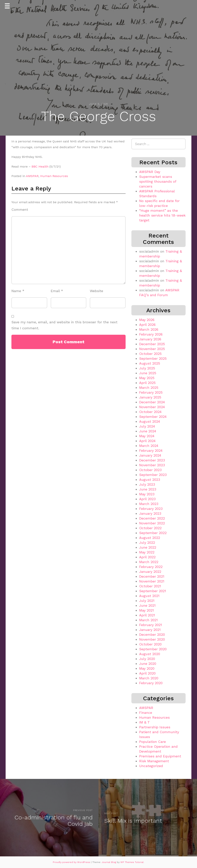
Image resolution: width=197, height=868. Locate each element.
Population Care (152, 742)
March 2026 (149, 329)
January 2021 (150, 630)
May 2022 (147, 552)
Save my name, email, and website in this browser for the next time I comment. (64, 325)
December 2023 (152, 460)
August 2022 (150, 538)
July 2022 (147, 542)
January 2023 (150, 513)
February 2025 (151, 392)
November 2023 (152, 465)
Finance (146, 713)
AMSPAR (32, 176)
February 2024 (151, 450)
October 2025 (150, 354)
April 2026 (147, 325)
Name (18, 291)
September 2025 (153, 358)
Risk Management (154, 761)
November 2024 (152, 407)
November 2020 (152, 639)
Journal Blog (109, 862)
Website (96, 291)
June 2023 (148, 489)
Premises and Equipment (160, 756)
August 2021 (149, 596)
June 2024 (148, 431)
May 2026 (147, 320)
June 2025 (148, 373)
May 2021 (146, 610)
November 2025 (152, 349)
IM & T (144, 722)
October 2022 (150, 528)
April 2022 (147, 557)
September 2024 (153, 417)
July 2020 (147, 659)
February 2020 (151, 683)
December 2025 (152, 344)
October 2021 (150, 586)
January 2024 (150, 455)
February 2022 (151, 567)
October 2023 (150, 470)
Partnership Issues (155, 727)
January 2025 (150, 397)
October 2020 (150, 644)
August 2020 (150, 654)
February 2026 (151, 334)
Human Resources (54, 176)
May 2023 (147, 494)
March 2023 (149, 504)
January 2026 (150, 339)
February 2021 (151, 625)
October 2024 (150, 412)
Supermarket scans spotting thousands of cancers (158, 181)
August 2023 (150, 480)
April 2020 (147, 673)
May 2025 (147, 378)
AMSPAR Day (150, 172)
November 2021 (152, 581)
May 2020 (147, 668)
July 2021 (147, 601)
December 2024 (152, 402)
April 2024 (147, 441)
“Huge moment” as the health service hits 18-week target (162, 215)
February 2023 (151, 509)
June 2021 (147, 605)
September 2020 (153, 649)
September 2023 (153, 475)
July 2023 (147, 484)
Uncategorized (151, 766)
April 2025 (147, 383)
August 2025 (150, 363)
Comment (20, 209)
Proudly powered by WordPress (72, 862)
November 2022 (152, 523)
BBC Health (40, 166)
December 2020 (152, 634)
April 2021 (147, 615)
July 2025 (147, 368)
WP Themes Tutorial (132, 862)
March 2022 (149, 562)
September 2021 (153, 591)
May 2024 (147, 436)
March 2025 (149, 388)
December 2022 (152, 518)
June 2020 (148, 664)
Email (57, 291)
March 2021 (148, 620)
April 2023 (147, 499)
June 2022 (148, 547)
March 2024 (149, 446)
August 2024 (150, 421)
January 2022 (150, 572)
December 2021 (152, 576)
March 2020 (149, 678)
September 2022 (153, 533)
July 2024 (147, 426)
